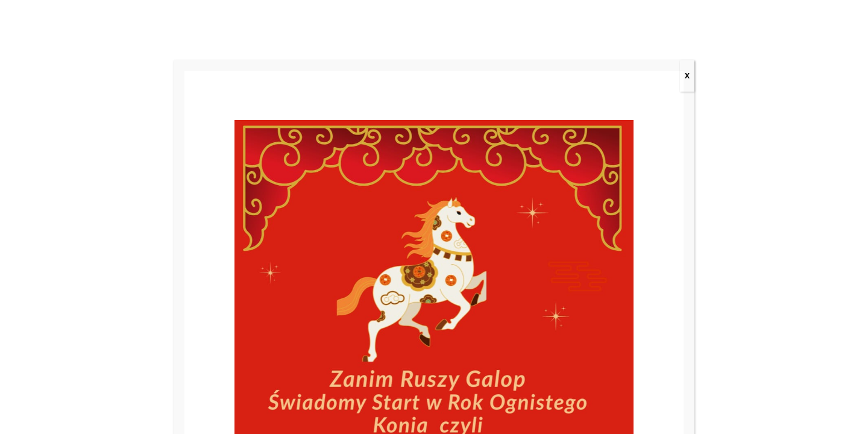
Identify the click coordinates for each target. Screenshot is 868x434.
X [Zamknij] (687, 76)
